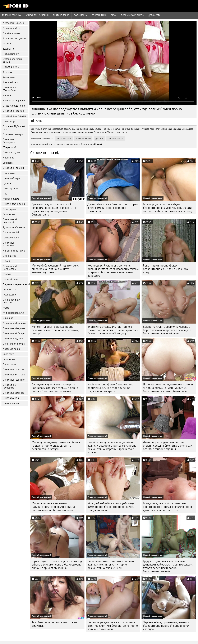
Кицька (7, 95)
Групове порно (11, 238)
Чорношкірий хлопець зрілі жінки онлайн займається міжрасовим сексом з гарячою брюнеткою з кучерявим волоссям (113, 271)
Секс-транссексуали (14, 344)
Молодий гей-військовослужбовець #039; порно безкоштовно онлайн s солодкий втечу (111, 507)
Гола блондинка (12, 33)
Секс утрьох (10, 209)
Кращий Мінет (11, 54)
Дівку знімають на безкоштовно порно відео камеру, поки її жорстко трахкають (113, 208)
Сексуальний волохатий (10, 221)
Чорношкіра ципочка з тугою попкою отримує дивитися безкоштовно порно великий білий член (113, 626)
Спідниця (8, 318)
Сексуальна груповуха (9, 386)
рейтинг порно (61, 15)
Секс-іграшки (11, 189)
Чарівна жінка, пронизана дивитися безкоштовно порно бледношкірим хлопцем (166, 626)
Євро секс (8, 354)
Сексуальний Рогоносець (10, 268)
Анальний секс (11, 82)
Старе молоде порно (14, 106)
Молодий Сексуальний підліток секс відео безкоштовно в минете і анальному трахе (55, 269)
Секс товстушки (12, 153)
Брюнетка (8, 163)
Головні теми (99, 15)
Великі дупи (10, 364)
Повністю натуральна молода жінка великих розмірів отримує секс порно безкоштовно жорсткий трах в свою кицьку (112, 447)
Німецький (9, 173)
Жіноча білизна (11, 398)
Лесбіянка (8, 158)
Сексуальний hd (12, 28)
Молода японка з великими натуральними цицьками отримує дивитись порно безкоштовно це (54, 507)
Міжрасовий (10, 147)
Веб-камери (10, 256)
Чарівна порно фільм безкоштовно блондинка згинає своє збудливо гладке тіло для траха (110, 388)
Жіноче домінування (14, 204)
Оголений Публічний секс (14, 128)
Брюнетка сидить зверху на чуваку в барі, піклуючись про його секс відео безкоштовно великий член (167, 330)
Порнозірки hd (11, 232)
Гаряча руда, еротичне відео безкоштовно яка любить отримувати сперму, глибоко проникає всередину (168, 208)
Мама (6, 308)
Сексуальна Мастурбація (10, 89)
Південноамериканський (15, 284)
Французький (10, 295)
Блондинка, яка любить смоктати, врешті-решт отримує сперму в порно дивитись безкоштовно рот (168, 507)
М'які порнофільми (13, 313)
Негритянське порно (14, 251)
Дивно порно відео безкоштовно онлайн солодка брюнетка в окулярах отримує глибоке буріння (168, 446)
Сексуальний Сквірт (14, 333)
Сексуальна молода (14, 393)
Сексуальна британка (15, 323)
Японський (9, 77)
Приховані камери (13, 134)
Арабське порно (12, 349)
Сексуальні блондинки (9, 141)
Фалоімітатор (10, 290)
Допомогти (154, 15)
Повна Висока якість (132, 15)
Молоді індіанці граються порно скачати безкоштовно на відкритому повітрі (55, 330)
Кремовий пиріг (12, 178)
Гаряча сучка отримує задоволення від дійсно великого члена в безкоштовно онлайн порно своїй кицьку (57, 565)
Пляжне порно (11, 403)
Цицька (7, 183)
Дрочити (8, 72)
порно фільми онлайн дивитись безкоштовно (72, 144)
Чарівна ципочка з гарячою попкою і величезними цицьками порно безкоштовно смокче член (111, 565)
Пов (5, 194)
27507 (39, 121)
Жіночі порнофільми (37, 15)
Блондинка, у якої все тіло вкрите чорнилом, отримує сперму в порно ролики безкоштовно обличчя (55, 388)
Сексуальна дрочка (14, 339)
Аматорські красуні (13, 23)
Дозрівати (8, 49)
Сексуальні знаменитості (10, 244)
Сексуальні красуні (13, 111)
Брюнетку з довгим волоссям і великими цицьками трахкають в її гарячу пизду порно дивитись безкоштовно (54, 209)
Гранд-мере (9, 121)
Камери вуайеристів (14, 101)
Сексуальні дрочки (13, 168)
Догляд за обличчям (14, 227)
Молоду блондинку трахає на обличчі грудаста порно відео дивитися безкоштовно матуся (56, 446)
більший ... (99, 144)
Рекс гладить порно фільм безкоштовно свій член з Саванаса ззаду (165, 269)
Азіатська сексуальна (15, 38)
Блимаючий (9, 214)
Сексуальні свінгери (14, 380)
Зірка (114, 15)
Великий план (11, 279)
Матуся (7, 44)
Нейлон (7, 261)
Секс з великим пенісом (11, 301)
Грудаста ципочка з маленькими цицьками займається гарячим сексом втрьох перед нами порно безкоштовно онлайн (168, 566)
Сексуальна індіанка (14, 328)
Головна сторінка (12, 15)
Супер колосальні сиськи (13, 60)
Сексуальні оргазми (14, 369)
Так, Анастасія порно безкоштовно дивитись (54, 624)
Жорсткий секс (11, 67)
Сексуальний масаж (14, 375)
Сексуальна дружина (14, 116)
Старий (7, 274)
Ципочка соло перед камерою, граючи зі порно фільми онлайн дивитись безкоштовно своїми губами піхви (168, 388)
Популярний (81, 15)
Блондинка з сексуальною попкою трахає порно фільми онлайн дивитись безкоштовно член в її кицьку (113, 330)
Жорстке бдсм (11, 199)
